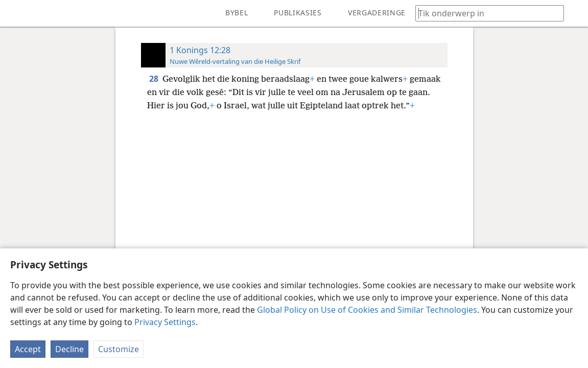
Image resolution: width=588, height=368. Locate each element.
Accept (28, 349)
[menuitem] (15, 13)
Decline (69, 349)
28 (155, 79)
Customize (119, 349)
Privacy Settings (165, 322)
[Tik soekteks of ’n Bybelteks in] (485, 13)
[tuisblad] (15, 13)
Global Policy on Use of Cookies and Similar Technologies (367, 310)
